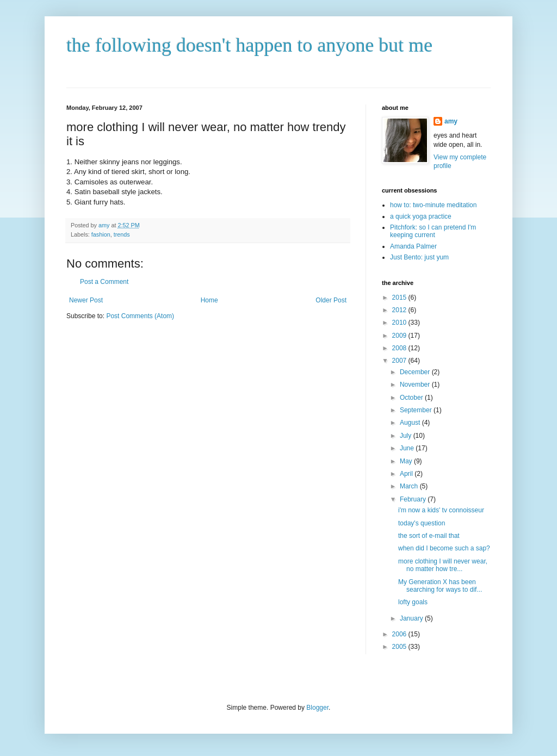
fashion (101, 234)
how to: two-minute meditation (433, 205)
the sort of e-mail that (429, 536)
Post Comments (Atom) (140, 316)
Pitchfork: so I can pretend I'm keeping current (433, 231)
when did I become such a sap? (444, 548)
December (416, 372)
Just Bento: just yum (419, 257)
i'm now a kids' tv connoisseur (441, 510)
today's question (422, 523)
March (410, 486)
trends (122, 234)
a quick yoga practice (421, 216)
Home (209, 300)
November (416, 385)
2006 (400, 634)
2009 (400, 336)
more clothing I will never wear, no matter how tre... (443, 565)
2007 (400, 361)
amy (451, 121)
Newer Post (86, 300)
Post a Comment (104, 282)
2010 (400, 323)
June (408, 448)
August (411, 423)
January (412, 618)
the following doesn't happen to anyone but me (249, 45)
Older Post (331, 300)
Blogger (317, 708)
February (414, 499)
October (412, 398)
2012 (400, 310)
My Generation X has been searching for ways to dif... (440, 586)
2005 (400, 647)
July (407, 436)
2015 (400, 298)
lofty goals (413, 602)
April (407, 474)
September (417, 410)
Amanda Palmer (413, 246)
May (407, 461)
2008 (400, 348)
